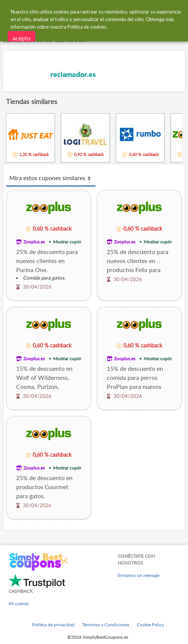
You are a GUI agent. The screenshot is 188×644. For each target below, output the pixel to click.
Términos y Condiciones (106, 625)
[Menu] (10, 11)
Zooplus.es (34, 242)
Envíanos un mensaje (139, 575)
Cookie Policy (150, 625)
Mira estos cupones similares (51, 178)
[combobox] (101, 11)
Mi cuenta (19, 603)
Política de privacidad (53, 625)
